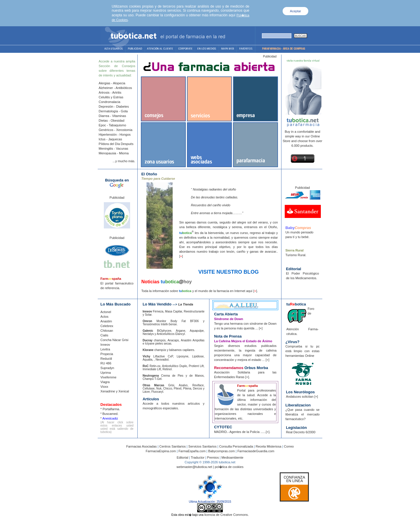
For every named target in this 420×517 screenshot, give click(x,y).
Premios (213, 457)
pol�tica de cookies (229, 467)
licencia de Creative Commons (226, 515)
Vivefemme (108, 377)
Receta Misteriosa (269, 446)
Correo (289, 446)
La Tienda (186, 304)
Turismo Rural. (296, 255)
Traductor (197, 457)
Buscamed (110, 414)
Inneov (105, 345)
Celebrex (107, 326)
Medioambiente (232, 457)
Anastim (106, 321)
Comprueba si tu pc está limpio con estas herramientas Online (302, 351)
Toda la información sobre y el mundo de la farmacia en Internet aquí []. (199, 291)
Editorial (183, 457)
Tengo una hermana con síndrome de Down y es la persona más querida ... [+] (245, 324)
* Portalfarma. (110, 409)
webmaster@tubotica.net (194, 467)
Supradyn (107, 368)
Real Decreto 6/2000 (301, 432)
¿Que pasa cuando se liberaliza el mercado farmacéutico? (302, 414)
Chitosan (107, 331)
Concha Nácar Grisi (114, 340)
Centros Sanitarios (173, 446)
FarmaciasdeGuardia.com (256, 451)
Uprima (105, 373)
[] (181, 256)
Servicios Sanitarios (203, 446)
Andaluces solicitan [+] (302, 397)
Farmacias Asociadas (142, 446)
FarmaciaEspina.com (161, 451)
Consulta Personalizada (236, 446)
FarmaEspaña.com (192, 451)
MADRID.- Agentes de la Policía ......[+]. (242, 432)
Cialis (104, 335)
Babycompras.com (222, 451)
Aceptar (295, 11)
